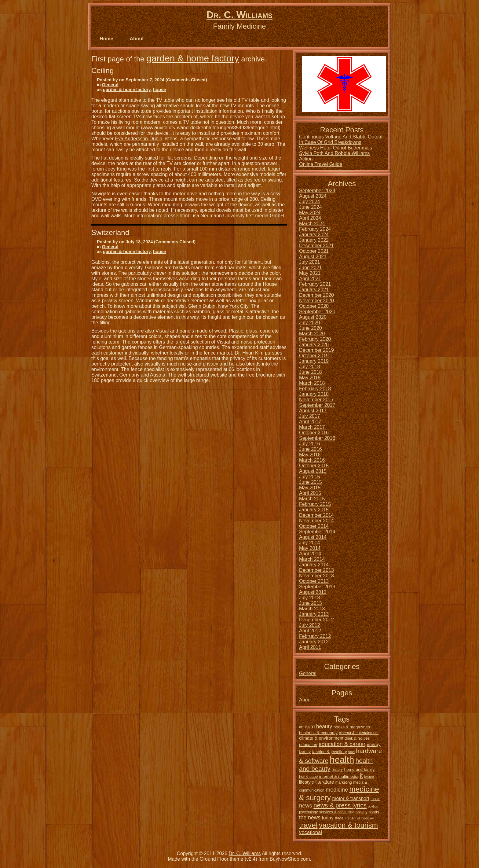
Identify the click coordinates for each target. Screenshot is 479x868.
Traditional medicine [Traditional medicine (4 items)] (359, 818)
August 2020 (313, 317)
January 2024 (314, 235)
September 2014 (317, 532)
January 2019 (314, 361)
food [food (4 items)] (351, 752)
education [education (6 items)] (308, 745)
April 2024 (310, 218)
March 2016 (312, 460)
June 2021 (311, 268)
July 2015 (310, 477)
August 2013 (313, 592)
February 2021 (315, 284)
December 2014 (316, 515)
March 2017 (312, 427)
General (110, 85)
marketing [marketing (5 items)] (344, 782)
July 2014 (310, 543)
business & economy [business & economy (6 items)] (318, 733)
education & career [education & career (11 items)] (342, 744)
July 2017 (310, 416)
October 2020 (314, 306)
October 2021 (314, 251)
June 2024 (311, 207)
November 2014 (316, 521)
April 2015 (310, 493)
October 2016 (314, 433)
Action (306, 159)
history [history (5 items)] (337, 770)
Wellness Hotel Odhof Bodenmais (336, 148)
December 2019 (316, 350)
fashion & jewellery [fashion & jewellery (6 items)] (330, 752)
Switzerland (110, 232)
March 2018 (312, 383)
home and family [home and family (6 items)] (359, 769)
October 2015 (314, 466)
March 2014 (312, 559)
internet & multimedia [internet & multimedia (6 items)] (339, 776)
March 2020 (312, 334)
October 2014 (314, 526)
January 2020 (314, 345)
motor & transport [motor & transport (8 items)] (351, 798)
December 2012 (316, 620)
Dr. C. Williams (239, 15)
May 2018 (310, 378)
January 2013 (314, 614)
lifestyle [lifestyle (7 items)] (307, 782)
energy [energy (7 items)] (374, 745)
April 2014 (310, 554)
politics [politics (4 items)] (373, 806)
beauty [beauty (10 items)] (324, 726)
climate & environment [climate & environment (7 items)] (321, 738)
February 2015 (315, 504)
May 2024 (310, 213)
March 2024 (312, 224)
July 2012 (310, 625)
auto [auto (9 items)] (310, 727)
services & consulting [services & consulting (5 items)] (337, 812)
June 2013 (311, 603)
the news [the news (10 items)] (310, 818)
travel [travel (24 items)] (308, 825)
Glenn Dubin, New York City (218, 306)
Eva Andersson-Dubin (139, 139)
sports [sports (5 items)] (374, 812)
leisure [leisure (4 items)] (369, 777)
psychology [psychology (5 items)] (308, 812)
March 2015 (312, 499)
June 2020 (311, 328)
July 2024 (310, 202)
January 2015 (314, 510)
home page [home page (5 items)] (308, 777)
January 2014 (314, 565)
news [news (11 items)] (306, 805)
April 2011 (310, 647)
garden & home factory (193, 58)
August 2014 (313, 537)
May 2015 (310, 488)
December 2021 (316, 246)
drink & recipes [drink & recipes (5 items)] (357, 738)
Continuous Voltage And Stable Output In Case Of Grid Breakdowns (341, 140)
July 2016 (310, 444)
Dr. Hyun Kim (249, 353)
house (159, 90)
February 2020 (315, 339)
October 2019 (314, 356)
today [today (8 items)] (327, 818)
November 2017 (316, 400)
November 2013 (316, 576)
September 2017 (317, 405)
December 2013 (316, 570)
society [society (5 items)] (362, 812)
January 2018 (314, 394)
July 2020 (310, 323)
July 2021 (310, 262)
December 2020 (316, 295)
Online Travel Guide (321, 164)
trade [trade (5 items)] (339, 818)
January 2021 (314, 290)
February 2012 (315, 636)
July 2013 (310, 598)
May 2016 (310, 455)
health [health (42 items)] (342, 760)
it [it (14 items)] (361, 776)
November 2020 (316, 301)
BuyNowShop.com (290, 859)
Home (106, 39)
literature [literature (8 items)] (325, 782)
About (137, 39)
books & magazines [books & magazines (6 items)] (352, 727)
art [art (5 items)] (301, 727)
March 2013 (312, 609)
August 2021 (313, 257)
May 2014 (310, 548)
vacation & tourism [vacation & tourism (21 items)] (348, 825)
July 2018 (310, 367)
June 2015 (311, 482)
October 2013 (314, 581)
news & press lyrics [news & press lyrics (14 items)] (340, 805)
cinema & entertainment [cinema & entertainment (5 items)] (359, 733)
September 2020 (317, 312)
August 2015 (313, 471)
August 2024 (313, 196)
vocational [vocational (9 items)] (311, 832)
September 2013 (317, 587)
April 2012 (310, 631)
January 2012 (314, 642)
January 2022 (314, 240)
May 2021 (310, 273)
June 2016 (311, 449)
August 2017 (313, 411)
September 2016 (317, 438)
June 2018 (311, 372)
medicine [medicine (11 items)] (337, 790)
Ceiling (102, 70)
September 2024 (317, 191)
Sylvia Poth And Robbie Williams (334, 153)
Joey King (116, 169)
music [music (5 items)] (375, 799)
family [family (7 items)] (305, 752)
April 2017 (310, 422)
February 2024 (315, 229)
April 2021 (310, 279)
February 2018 (315, 389)
